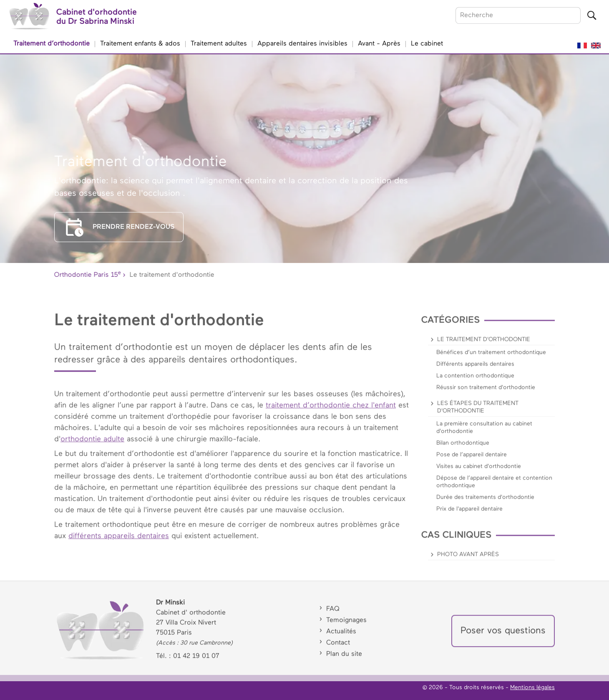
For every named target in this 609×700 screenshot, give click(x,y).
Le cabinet (427, 44)
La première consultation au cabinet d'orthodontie (484, 432)
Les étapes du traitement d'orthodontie (478, 412)
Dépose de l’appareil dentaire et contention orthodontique (494, 487)
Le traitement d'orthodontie (484, 344)
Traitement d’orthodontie (52, 44)
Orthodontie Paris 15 (86, 274)
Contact (338, 648)
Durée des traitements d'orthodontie (485, 502)
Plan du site (344, 660)
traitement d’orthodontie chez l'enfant (331, 410)
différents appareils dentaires (119, 541)
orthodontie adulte (92, 444)
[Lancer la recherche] (591, 15)
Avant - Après (379, 44)
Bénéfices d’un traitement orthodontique (491, 357)
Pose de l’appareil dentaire (472, 460)
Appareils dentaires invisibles (302, 44)
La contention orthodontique (475, 381)
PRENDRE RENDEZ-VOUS (119, 227)
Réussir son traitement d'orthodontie (486, 392)
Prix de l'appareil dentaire (469, 514)
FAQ (333, 614)
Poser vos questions (503, 636)
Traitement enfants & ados (140, 44)
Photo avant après (468, 559)
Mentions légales (532, 687)
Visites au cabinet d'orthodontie (479, 471)
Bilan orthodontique (463, 448)
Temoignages (346, 626)
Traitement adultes (219, 44)
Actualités (341, 637)
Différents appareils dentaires (475, 369)
